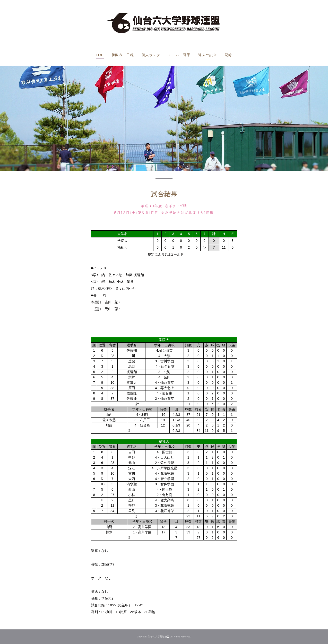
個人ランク (151, 55)
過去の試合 (208, 55)
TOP (100, 55)
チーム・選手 (179, 55)
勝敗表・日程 (123, 55)
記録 (229, 55)
